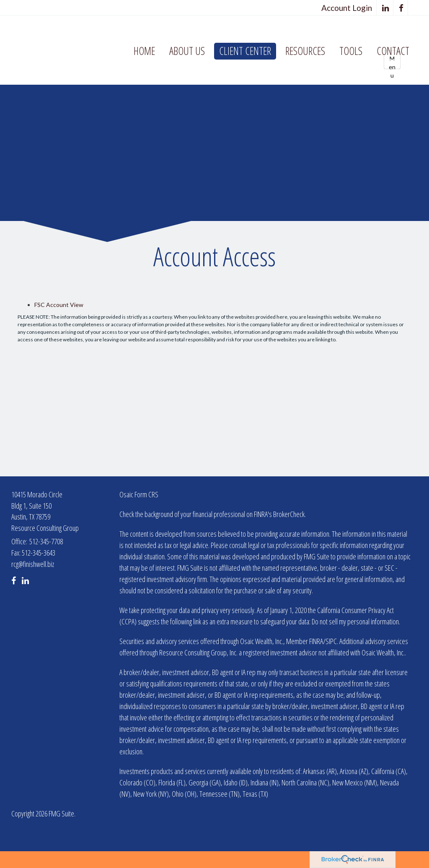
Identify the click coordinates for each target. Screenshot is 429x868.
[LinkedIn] (386, 8)
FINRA (316, 641)
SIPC (331, 641)
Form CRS (146, 494)
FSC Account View (59, 305)
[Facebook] (401, 8)
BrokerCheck (289, 514)
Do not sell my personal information (355, 621)
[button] (187, 51)
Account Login (347, 8)
